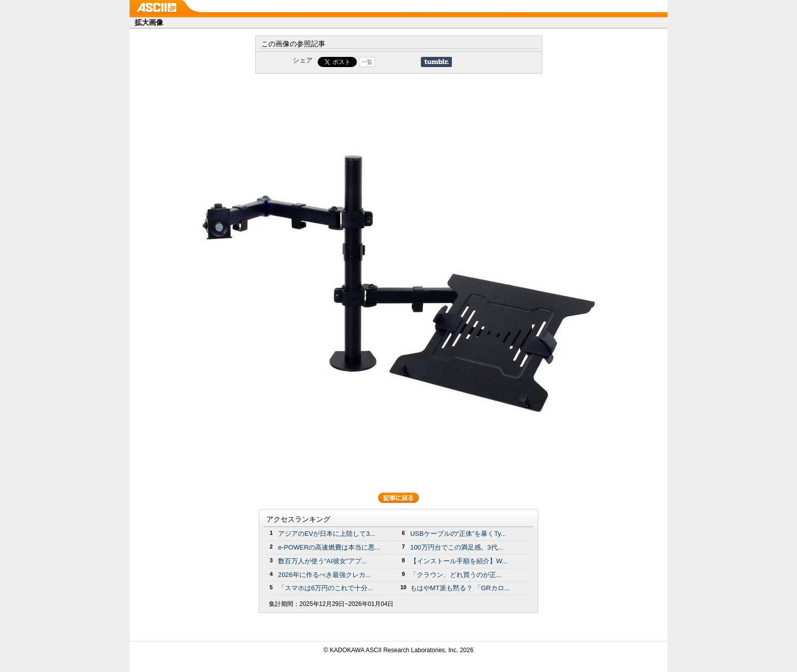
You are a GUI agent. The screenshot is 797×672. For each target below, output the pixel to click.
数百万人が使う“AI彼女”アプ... (323, 561)
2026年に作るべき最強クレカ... (325, 575)
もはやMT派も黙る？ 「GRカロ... (460, 588)
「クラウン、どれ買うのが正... (456, 575)
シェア (303, 60)
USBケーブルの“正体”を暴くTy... (458, 534)
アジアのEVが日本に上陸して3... (327, 534)
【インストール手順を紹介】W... (459, 561)
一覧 (367, 62)
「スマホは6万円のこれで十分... (326, 588)
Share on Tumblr (436, 62)
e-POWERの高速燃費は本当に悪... (329, 547)
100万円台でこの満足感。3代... (457, 547)
